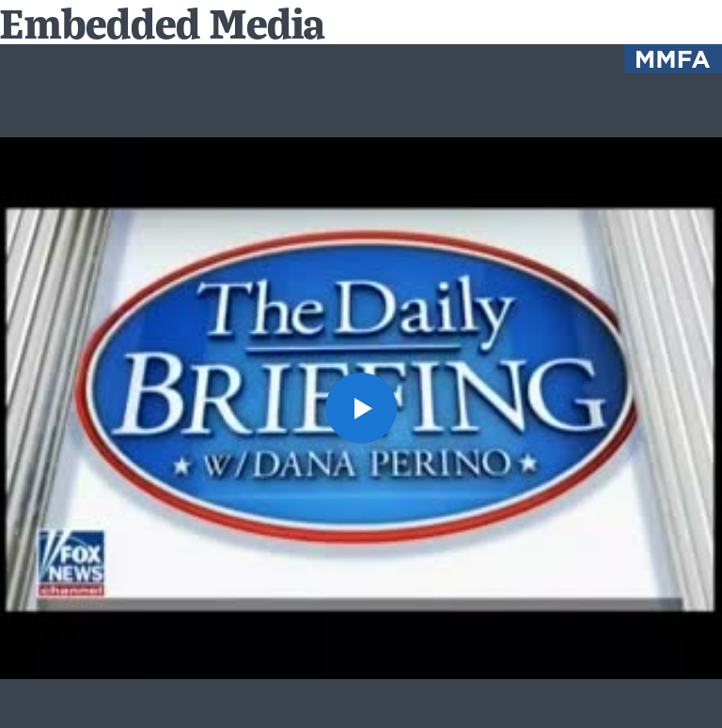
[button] (361, 408)
